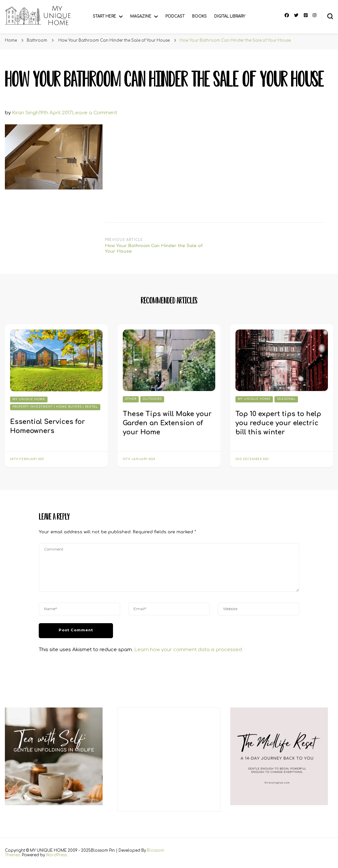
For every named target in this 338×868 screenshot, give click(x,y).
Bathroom (37, 41)
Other (131, 399)
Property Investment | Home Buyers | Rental (55, 407)
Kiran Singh (25, 113)
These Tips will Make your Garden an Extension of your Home (167, 423)
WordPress (56, 855)
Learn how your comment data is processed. (189, 650)
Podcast (175, 16)
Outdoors (152, 399)
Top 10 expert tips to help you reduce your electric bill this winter (278, 423)
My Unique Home (29, 399)
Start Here (105, 16)
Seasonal (286, 399)
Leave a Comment (95, 113)
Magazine (141, 16)
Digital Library (230, 16)
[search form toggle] (330, 16)
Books (199, 16)
